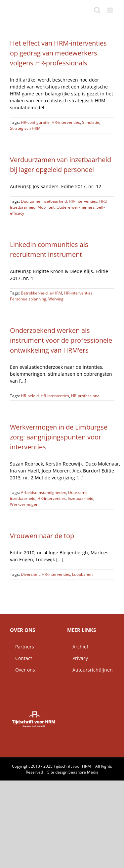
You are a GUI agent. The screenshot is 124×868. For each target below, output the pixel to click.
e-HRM (56, 293)
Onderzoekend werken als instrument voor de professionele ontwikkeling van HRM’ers (61, 340)
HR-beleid (30, 396)
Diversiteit (30, 574)
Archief (78, 647)
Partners (22, 647)
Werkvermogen (24, 504)
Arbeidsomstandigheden (43, 492)
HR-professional (86, 396)
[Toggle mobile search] (97, 10)
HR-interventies (66, 122)
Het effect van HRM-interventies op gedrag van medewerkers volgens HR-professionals (58, 53)
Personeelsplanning (28, 299)
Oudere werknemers (76, 207)
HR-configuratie (35, 122)
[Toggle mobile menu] (111, 10)
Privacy (78, 658)
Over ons (22, 670)
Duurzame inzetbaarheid (44, 201)
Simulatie (91, 122)
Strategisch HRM (25, 128)
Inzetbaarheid (23, 207)
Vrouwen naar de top (42, 536)
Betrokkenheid (34, 293)
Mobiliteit (46, 207)
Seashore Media (83, 772)
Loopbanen (82, 574)
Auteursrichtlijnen (90, 670)
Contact (21, 658)
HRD (103, 201)
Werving (56, 299)
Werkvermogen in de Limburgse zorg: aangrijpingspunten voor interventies (59, 437)
